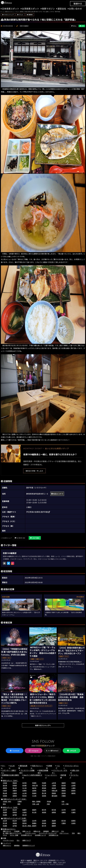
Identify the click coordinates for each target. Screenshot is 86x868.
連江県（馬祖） (27, 826)
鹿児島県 (54, 796)
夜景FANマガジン (9, 829)
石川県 (24, 788)
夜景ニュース (26, 831)
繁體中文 (78, 4)
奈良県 (44, 791)
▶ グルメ (20, 15)
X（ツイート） (20, 538)
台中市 (64, 810)
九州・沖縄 (65, 804)
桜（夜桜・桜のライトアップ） (12, 833)
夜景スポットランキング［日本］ (15, 799)
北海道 (5, 783)
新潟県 (64, 786)
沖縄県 (64, 796)
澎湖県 (5, 815)
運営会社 (62, 9)
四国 (48, 804)
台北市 (5, 810)
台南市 (73, 810)
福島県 (64, 783)
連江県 (24, 815)
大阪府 (5, 791)
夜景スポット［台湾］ (10, 807)
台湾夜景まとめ (54, 835)
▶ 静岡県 (30, 15)
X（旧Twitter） (53, 751)
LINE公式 (72, 751)
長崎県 (15, 796)
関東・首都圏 (36, 801)
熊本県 (24, 796)
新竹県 (54, 810)
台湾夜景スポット (31, 9)
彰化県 (34, 812)
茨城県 (73, 783)
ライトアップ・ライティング (48, 833)
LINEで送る (35, 538)
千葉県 (54, 786)
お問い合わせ (75, 9)
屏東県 (15, 812)
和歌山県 (54, 791)
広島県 (15, 793)
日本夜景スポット (11, 9)
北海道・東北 (7, 801)
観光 (79, 833)
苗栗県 (54, 812)
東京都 (24, 786)
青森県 (15, 783)
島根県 (73, 791)
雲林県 (24, 823)
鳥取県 (64, 791)
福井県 (34, 788)
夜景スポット (7, 831)
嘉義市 (54, 826)
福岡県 (73, 793)
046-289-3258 (42, 861)
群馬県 (15, 786)
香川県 (44, 793)
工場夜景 (17, 831)
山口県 (24, 793)
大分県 (34, 796)
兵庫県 (24, 791)
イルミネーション (30, 833)
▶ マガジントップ (8, 15)
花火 (63, 831)
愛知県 (44, 788)
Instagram (34, 751)
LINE (82, 26)
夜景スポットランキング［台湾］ (15, 818)
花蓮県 (73, 812)
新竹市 (44, 810)
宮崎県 (44, 796)
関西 (19, 804)
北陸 (63, 801)
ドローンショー (64, 833)
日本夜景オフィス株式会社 (38, 863)
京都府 (15, 791)
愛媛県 (54, 793)
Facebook (15, 751)
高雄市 (5, 812)
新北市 (15, 810)
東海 (4, 804)
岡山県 (5, 793)
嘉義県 (34, 823)
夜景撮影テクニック (29, 846)
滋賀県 (34, 791)
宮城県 (34, 783)
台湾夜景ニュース (40, 835)
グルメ (5, 835)
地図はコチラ (57, 494)
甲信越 (49, 801)
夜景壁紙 (17, 846)
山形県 (54, 783)
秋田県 (44, 783)
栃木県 (5, 786)
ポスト (74, 26)
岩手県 (24, 783)
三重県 (73, 788)
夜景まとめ (37, 831)
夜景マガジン (48, 9)
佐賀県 (5, 796)
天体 (73, 833)
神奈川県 (35, 786)
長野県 (5, 788)
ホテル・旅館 (14, 835)
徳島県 (34, 793)
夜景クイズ (55, 831)
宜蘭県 (64, 812)
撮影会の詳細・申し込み (34, 471)
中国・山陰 (36, 804)
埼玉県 (44, 786)
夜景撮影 (46, 831)
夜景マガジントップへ (43, 725)
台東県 (24, 812)
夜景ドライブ (27, 840)
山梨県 (73, 786)
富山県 (15, 788)
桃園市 (24, 810)
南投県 (44, 812)
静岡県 (64, 788)
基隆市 (34, 810)
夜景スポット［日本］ (10, 781)
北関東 (20, 801)
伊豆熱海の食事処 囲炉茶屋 (38, 512)
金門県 (15, 815)
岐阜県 (54, 788)
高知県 (64, 793)
